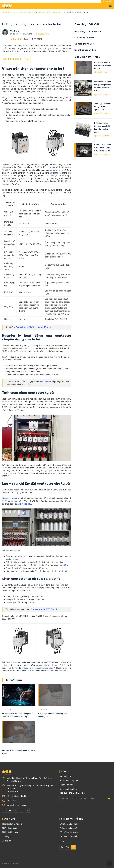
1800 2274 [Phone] (11, 801)
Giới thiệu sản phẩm (84, 38)
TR (68, 847)
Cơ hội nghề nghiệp (84, 44)
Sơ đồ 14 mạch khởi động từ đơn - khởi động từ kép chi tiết (102, 148)
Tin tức (15, 12)
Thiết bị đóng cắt (9, 828)
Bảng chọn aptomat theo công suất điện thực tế (103, 65)
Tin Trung (15, 31)
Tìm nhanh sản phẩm (69, 837)
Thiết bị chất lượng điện (13, 824)
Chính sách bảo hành (69, 824)
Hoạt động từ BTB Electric (88, 32)
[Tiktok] (16, 810)
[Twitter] (27, 810)
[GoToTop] (109, 863)
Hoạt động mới (66, 785)
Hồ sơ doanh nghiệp (69, 781)
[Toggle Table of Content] (25, 59)
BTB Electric (6, 12)
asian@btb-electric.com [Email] (17, 805)
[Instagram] (22, 810)
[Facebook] (4, 810)
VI (73, 847)
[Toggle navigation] (109, 6)
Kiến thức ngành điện (28, 12)
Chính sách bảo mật (68, 828)
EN (62, 847)
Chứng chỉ (7, 841)
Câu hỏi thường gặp (69, 832)
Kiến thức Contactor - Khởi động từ (50, 12)
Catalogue (7, 837)
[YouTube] (10, 810)
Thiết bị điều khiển (10, 832)
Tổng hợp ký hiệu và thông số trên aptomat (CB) (103, 107)
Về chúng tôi (65, 776)
